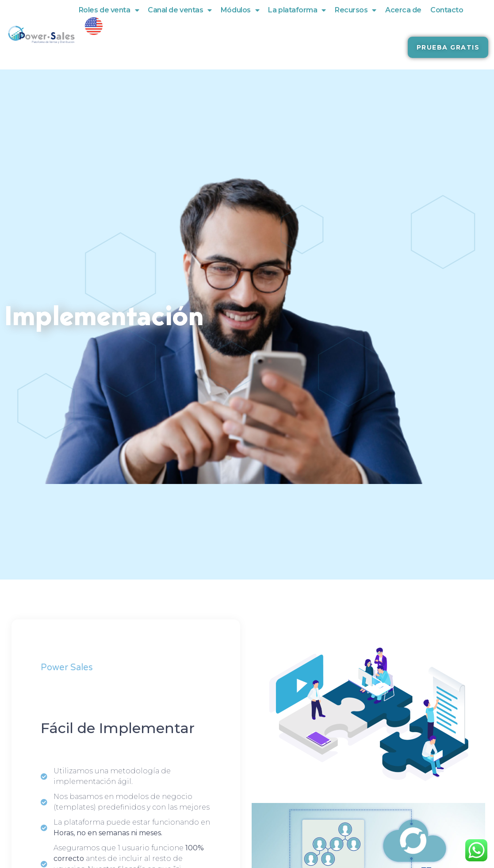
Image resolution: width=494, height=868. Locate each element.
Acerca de (403, 10)
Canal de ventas (180, 10)
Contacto (447, 10)
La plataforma (297, 10)
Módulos (240, 10)
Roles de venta (109, 10)
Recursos (356, 10)
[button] (448, 47)
